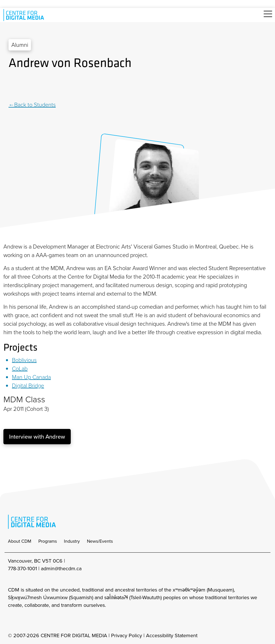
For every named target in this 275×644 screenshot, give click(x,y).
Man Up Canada (31, 377)
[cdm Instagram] (12, 620)
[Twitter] (19, 86)
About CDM (20, 541)
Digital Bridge (28, 386)
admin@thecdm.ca (61, 569)
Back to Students (35, 105)
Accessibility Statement (172, 635)
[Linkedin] (12, 86)
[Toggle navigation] (268, 17)
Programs (48, 541)
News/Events (100, 541)
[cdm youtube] (49, 620)
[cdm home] (25, 15)
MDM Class (24, 399)
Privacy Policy (127, 635)
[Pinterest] (26, 86)
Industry (72, 541)
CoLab (20, 369)
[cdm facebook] (24, 620)
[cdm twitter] (37, 620)
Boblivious (24, 360)
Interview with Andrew (37, 437)
